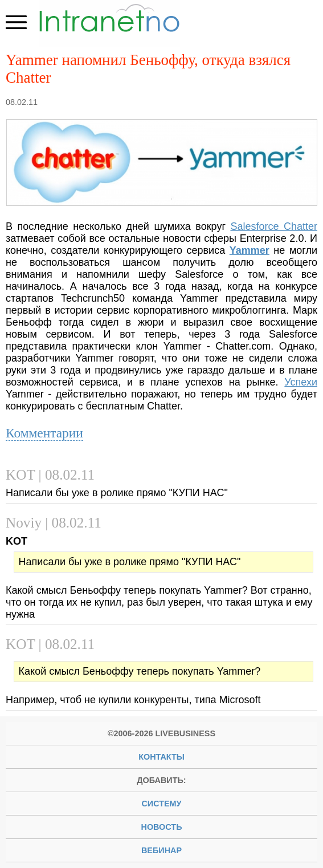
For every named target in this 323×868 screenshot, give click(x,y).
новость (162, 827)
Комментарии (44, 433)
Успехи (301, 382)
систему (161, 804)
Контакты (161, 757)
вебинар (161, 850)
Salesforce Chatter (274, 226)
